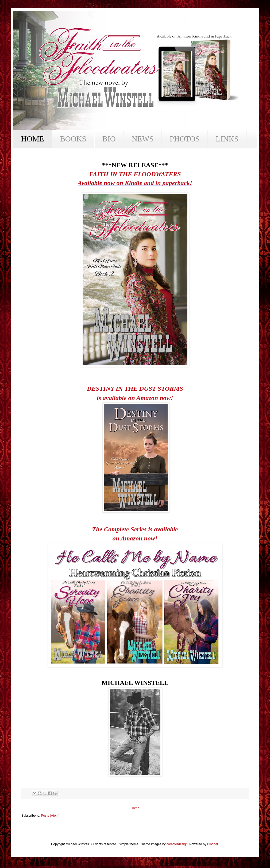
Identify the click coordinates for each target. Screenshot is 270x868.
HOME (32, 139)
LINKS (227, 139)
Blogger (213, 844)
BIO (109, 139)
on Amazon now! (135, 538)
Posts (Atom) (50, 816)
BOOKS (73, 139)
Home (135, 808)
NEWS (143, 139)
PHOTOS (185, 139)
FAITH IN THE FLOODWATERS (135, 174)
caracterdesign (177, 844)
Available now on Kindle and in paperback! (135, 183)
